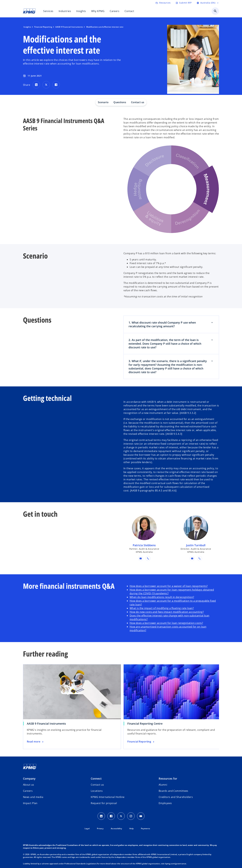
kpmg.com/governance (176, 864)
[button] (141, 558)
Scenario (103, 102)
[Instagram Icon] (131, 816)
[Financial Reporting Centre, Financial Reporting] (141, 742)
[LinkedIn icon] (101, 816)
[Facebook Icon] (111, 816)
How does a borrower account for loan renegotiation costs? (166, 623)
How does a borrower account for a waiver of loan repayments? (169, 586)
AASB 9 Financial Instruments (46, 724)
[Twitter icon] (121, 816)
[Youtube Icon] (141, 816)
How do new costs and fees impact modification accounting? (167, 612)
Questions (120, 102)
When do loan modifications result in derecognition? (162, 597)
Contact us (138, 102)
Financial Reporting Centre (145, 724)
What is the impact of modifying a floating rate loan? (162, 608)
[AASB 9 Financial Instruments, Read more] (35, 742)
